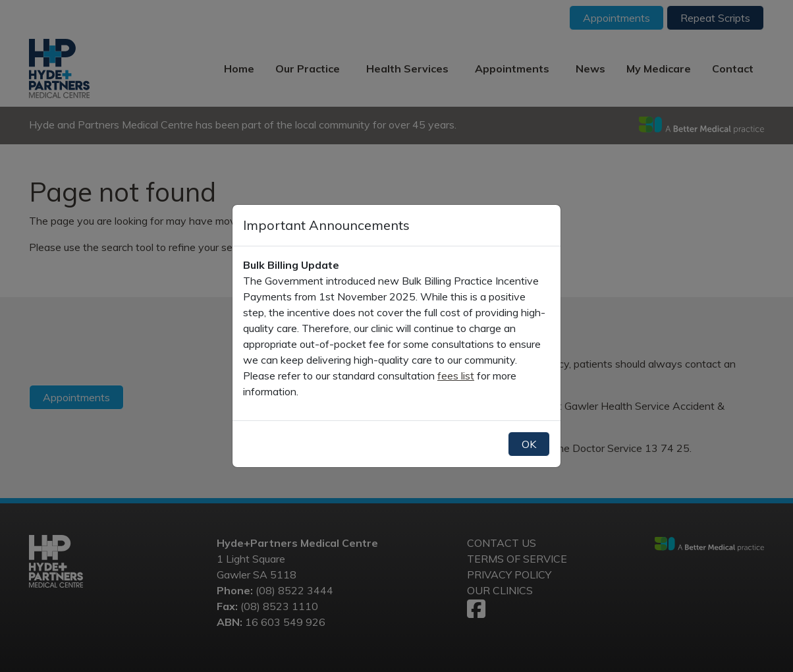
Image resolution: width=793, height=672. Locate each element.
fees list (456, 376)
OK (529, 444)
